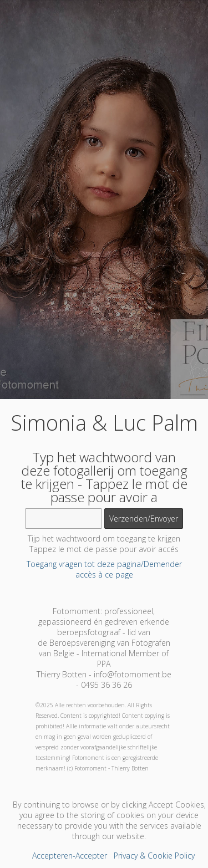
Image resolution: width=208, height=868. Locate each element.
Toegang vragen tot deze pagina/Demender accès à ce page (104, 569)
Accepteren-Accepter (70, 856)
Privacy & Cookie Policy (154, 856)
